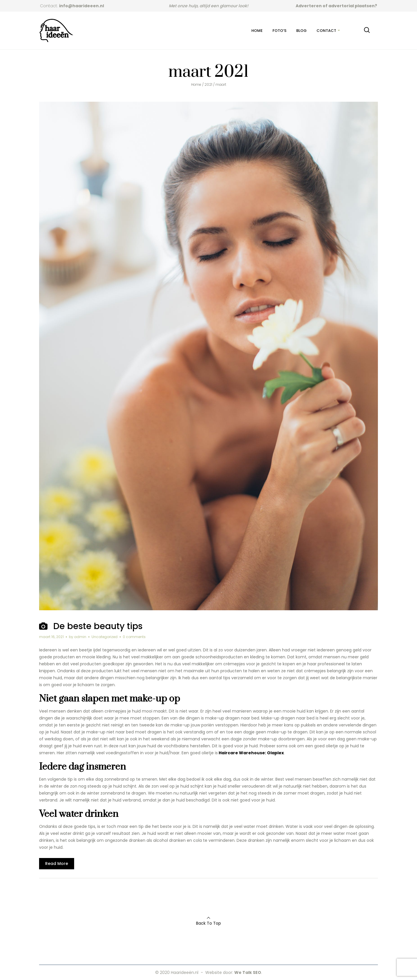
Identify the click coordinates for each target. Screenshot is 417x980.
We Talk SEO (248, 972)
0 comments (134, 637)
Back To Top (209, 923)
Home (196, 84)
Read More (57, 864)
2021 (208, 84)
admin (80, 637)
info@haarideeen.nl (82, 6)
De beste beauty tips (98, 626)
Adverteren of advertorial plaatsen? (336, 6)
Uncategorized (105, 637)
